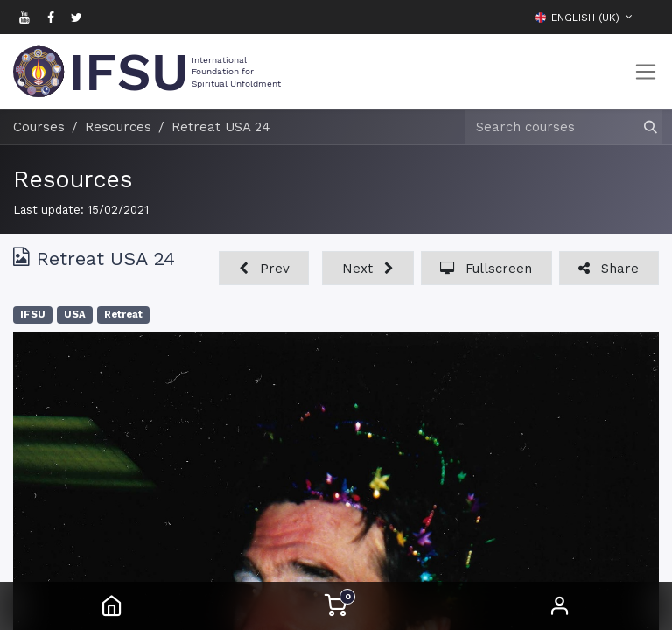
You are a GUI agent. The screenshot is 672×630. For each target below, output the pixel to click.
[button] (646, 17)
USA (75, 315)
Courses (39, 127)
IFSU (33, 315)
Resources (73, 179)
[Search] (643, 127)
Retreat (123, 315)
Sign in (560, 606)
